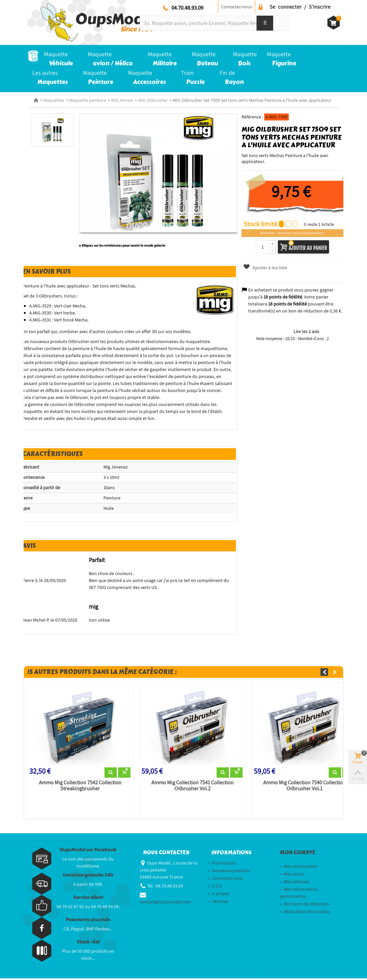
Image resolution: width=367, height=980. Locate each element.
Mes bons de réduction (304, 905)
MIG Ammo (121, 100)
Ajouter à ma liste (266, 268)
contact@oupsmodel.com (166, 903)
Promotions (222, 865)
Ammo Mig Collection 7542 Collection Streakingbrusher (79, 787)
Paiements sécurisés (88, 921)
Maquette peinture (86, 100)
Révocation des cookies (305, 913)
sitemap (218, 903)
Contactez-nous (237, 7)
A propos (219, 895)
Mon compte (297, 854)
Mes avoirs (292, 876)
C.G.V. (215, 887)
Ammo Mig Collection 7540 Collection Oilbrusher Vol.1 (305, 787)
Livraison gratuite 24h (88, 877)
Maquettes (52, 100)
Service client (88, 899)
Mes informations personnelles (299, 894)
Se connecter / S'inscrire (300, 7)
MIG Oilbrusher (152, 100)
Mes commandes (298, 868)
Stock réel (88, 944)
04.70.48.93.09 (187, 8)
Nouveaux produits (229, 872)
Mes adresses (295, 883)
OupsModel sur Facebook (88, 851)
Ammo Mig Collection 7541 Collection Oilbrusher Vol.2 (192, 787)
